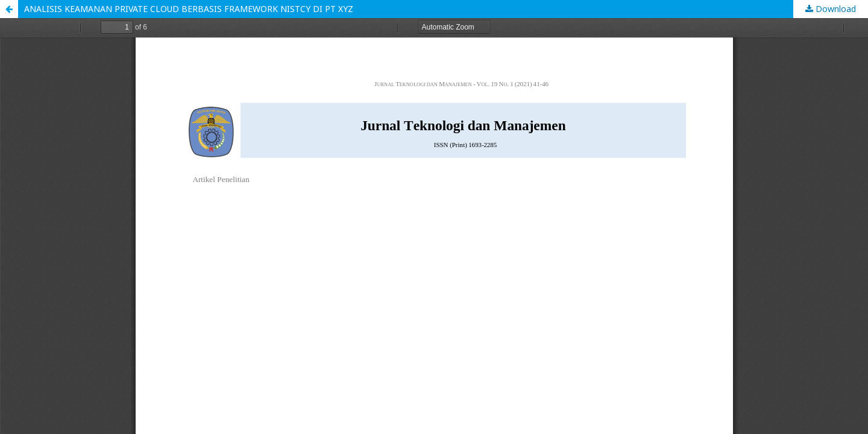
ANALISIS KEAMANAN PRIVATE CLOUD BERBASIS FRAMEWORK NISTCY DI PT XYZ (189, 9)
